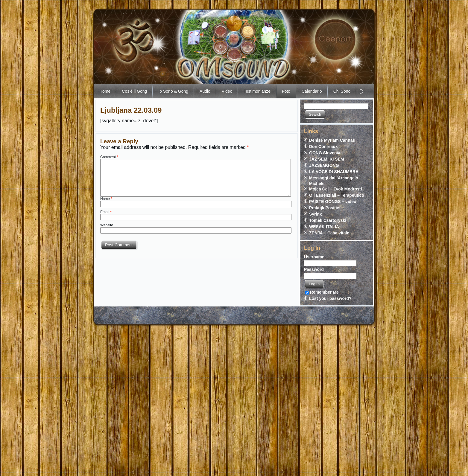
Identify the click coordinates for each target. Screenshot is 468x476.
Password (314, 269)
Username (314, 257)
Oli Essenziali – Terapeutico (337, 195)
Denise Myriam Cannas (332, 140)
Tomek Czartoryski (328, 220)
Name (106, 199)
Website (107, 225)
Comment (109, 157)
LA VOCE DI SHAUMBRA (334, 172)
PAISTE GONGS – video (333, 202)
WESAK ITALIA (324, 227)
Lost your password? (330, 298)
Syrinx (316, 214)
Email (106, 212)
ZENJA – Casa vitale (329, 233)
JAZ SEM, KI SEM (327, 159)
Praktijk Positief (325, 208)
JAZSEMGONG (324, 165)
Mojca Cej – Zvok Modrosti (336, 189)
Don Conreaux (323, 147)
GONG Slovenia (325, 153)
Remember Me (322, 292)
